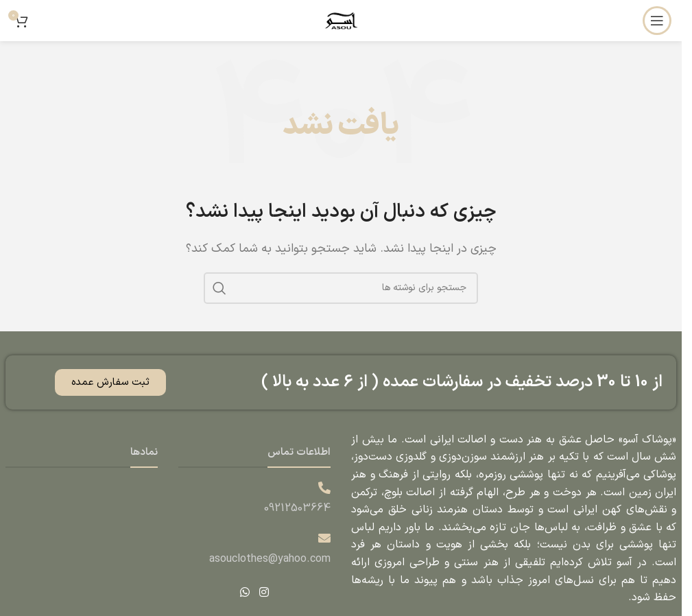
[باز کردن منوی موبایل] (657, 21)
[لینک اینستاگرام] (264, 593)
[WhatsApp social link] (245, 593)
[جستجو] (341, 288)
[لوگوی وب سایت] (341, 20)
